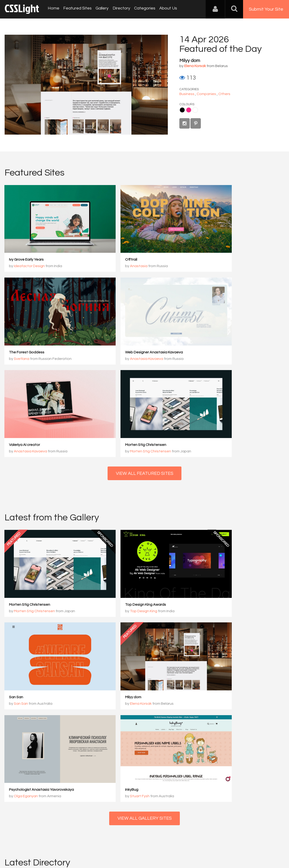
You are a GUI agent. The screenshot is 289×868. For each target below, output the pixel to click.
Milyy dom (190, 61)
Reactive (232, 690)
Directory (119, 9)
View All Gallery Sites (144, 582)
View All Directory (145, 740)
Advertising (58, 845)
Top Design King (123, 480)
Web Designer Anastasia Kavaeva (38, 326)
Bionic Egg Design (98, 690)
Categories (141, 9)
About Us (164, 9)
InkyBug (206, 553)
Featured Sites (76, 9)
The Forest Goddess (217, 247)
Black (182, 110)
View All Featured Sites (145, 355)
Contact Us (35, 845)
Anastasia (118, 253)
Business (187, 94)
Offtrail (110, 247)
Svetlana (212, 253)
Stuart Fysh (214, 559)
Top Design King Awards (125, 473)
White (195, 110)
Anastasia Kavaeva (31, 332)
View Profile (20, 717)
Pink (189, 110)
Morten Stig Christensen (220, 326)
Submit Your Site (266, 9)
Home (53, 9)
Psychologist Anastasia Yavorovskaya (137, 553)
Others (224, 94)
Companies (206, 94)
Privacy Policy (82, 845)
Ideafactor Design (30, 253)
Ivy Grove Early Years (27, 247)
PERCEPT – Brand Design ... (178, 690)
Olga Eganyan (121, 559)
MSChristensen (24, 690)
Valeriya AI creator (120, 326)
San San (206, 473)
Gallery (100, 9)
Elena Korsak (25, 559)
